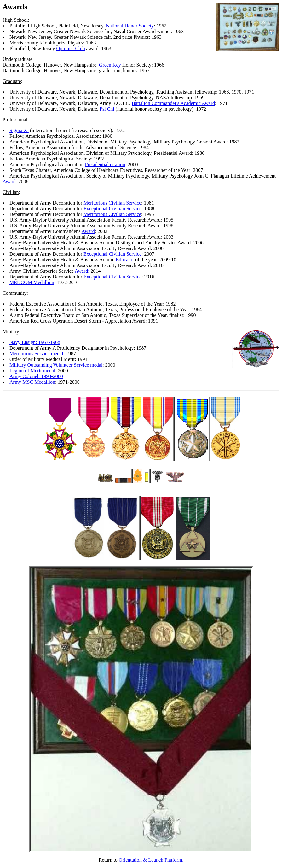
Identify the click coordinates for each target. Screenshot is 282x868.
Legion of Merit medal (32, 371)
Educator (125, 260)
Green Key (110, 65)
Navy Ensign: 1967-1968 (35, 342)
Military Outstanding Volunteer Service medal (56, 365)
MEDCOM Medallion (32, 282)
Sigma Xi (19, 130)
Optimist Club (70, 48)
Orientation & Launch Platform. (151, 860)
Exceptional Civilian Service (112, 209)
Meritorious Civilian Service (112, 203)
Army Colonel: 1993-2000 (36, 376)
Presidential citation (105, 164)
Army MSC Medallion (32, 382)
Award (9, 181)
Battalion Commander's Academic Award (173, 103)
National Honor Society (129, 26)
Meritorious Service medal (36, 354)
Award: (82, 271)
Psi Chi (107, 109)
